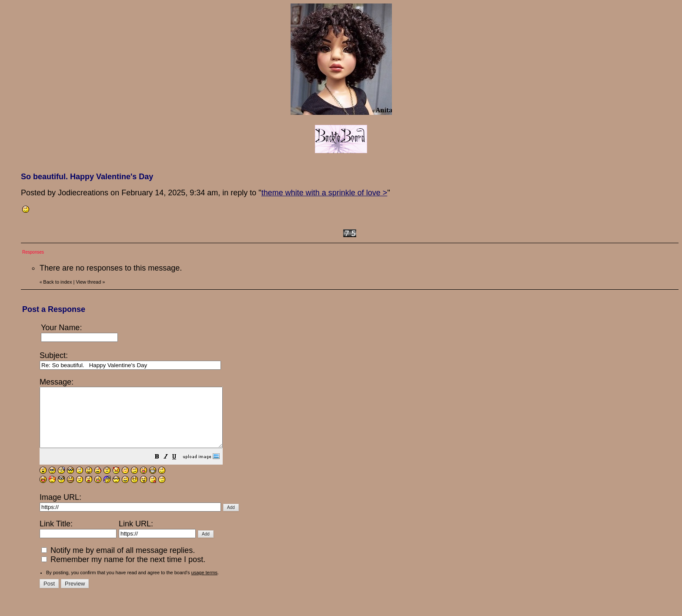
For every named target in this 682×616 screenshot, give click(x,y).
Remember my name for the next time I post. (123, 571)
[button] (179, 469)
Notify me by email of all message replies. (118, 562)
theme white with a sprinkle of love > (324, 193)
